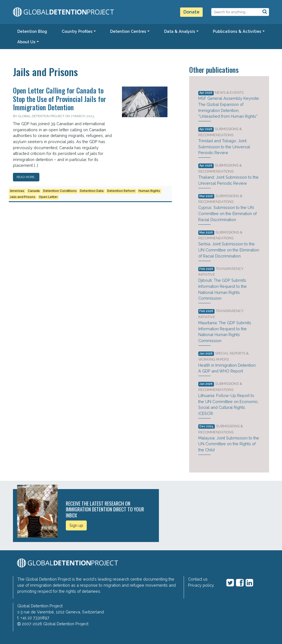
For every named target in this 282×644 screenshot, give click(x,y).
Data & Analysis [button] (180, 31)
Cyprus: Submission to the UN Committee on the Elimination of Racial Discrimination (227, 213)
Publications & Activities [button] (237, 31)
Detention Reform (121, 191)
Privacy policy (201, 585)
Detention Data (92, 191)
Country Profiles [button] (77, 31)
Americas (17, 191)
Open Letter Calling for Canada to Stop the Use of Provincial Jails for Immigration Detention (59, 99)
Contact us (198, 579)
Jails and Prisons (23, 197)
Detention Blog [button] (32, 31)
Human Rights (149, 191)
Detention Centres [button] (128, 31)
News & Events (229, 92)
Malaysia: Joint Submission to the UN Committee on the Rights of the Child (229, 444)
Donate (191, 12)
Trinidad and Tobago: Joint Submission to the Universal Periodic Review (224, 147)
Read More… (26, 177)
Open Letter (48, 197)
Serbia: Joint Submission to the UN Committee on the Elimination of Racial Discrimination (229, 250)
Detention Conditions (60, 191)
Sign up (76, 525)
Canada (34, 191)
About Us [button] (26, 42)
